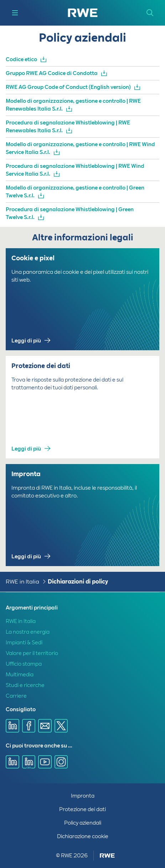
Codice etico (21, 59)
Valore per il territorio (32, 653)
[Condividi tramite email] (45, 726)
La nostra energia (28, 632)
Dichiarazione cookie (83, 836)
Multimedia (20, 675)
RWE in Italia (22, 582)
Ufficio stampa (24, 664)
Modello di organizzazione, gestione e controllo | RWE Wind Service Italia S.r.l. (80, 148)
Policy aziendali (83, 823)
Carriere (16, 696)
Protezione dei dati (82, 809)
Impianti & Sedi (24, 643)
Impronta (83, 796)
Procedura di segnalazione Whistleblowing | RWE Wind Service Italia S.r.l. (75, 170)
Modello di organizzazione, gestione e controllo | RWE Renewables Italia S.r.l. (73, 105)
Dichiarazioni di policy (78, 582)
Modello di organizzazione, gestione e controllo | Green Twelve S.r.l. (75, 192)
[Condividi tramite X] (61, 726)
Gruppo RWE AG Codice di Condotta (52, 73)
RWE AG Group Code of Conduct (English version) (68, 87)
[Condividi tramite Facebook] (29, 726)
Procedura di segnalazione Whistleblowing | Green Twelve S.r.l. (70, 213)
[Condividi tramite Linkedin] (12, 726)
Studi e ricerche (25, 685)
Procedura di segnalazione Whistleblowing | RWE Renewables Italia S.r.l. (68, 127)
